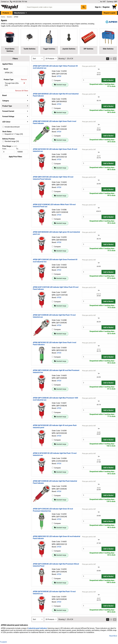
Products (6, 13)
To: (18, 149)
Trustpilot (3, 642)
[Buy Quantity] (92, 80)
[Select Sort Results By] (38, 59)
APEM (59, 76)
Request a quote (110, 13)
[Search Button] (84, 7)
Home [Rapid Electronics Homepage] (3, 17)
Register (106, 7)
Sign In (98, 7)
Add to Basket (108, 80)
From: (5, 149)
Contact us (5, 2)
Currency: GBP (112, 2)
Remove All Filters (22, 91)
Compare (56, 80)
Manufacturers (20, 13)
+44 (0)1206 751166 (19, 2)
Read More (113, 636)
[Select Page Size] (51, 59)
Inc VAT (102, 2)
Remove (24, 80)
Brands (10, 17)
